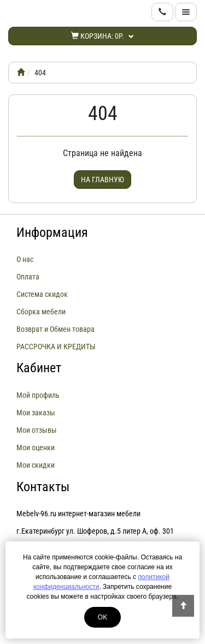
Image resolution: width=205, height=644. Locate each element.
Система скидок (42, 294)
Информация (52, 232)
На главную (102, 180)
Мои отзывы (37, 430)
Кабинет (39, 368)
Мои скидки (36, 465)
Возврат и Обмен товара (55, 329)
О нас (25, 259)
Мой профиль (38, 395)
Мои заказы (36, 413)
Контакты (43, 487)
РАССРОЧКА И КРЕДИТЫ (56, 347)
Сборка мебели (41, 312)
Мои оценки (36, 448)
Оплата (28, 277)
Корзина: (102, 36)
